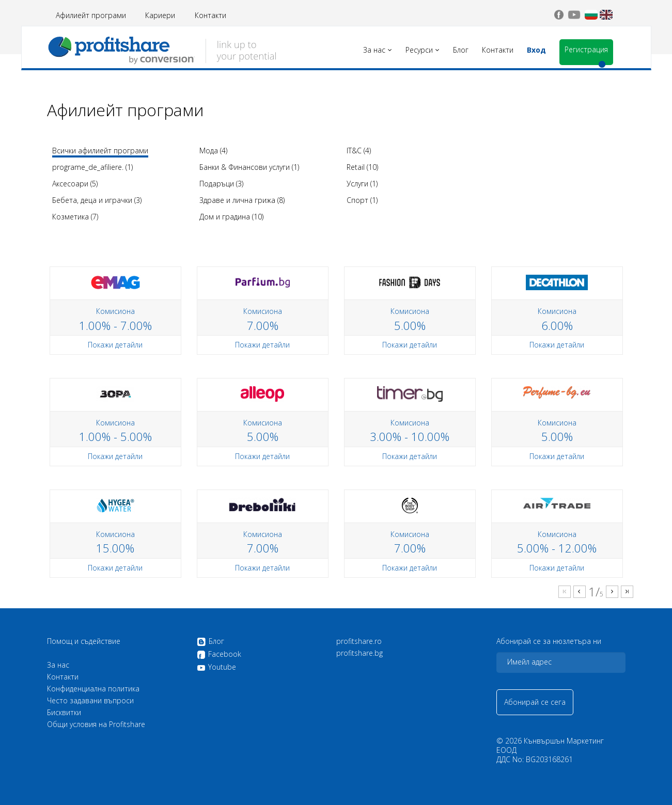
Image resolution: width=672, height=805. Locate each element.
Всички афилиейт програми (100, 151)
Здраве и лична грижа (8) (242, 200)
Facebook (219, 655)
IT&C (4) (359, 151)
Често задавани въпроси (90, 701)
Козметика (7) (75, 217)
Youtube (216, 667)
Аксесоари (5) (75, 184)
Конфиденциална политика (93, 689)
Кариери (160, 15)
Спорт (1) (362, 200)
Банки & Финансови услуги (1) (249, 167)
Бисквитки (64, 713)
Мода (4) (213, 151)
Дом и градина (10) (231, 217)
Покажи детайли (115, 345)
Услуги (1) (362, 184)
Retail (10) (362, 167)
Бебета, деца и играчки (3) (97, 200)
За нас (58, 665)
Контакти (210, 15)
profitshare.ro (359, 641)
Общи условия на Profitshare (96, 724)
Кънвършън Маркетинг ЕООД (550, 745)
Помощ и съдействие (84, 641)
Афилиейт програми (91, 15)
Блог (210, 642)
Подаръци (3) (221, 184)
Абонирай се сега (535, 702)
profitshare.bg (360, 653)
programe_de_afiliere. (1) (92, 167)
